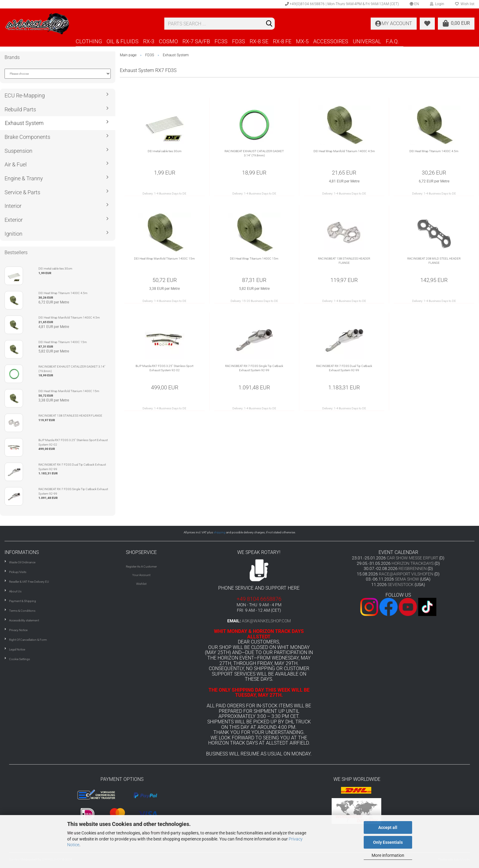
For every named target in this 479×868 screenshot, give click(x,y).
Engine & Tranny (24, 178)
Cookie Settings (20, 659)
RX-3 (149, 41)
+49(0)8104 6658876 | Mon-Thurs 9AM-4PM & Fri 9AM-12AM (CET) (342, 4)
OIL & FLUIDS (123, 41)
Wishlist (141, 584)
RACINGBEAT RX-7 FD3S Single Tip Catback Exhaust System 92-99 (254, 368)
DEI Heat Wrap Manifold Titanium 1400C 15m (164, 259)
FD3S (239, 41)
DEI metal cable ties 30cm (165, 151)
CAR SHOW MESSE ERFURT (412, 558)
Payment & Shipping (23, 601)
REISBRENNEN (413, 568)
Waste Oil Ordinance (22, 562)
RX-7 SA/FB (196, 41)
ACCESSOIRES (331, 41)
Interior (13, 206)
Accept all (388, 827)
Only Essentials (388, 842)
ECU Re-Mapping (25, 95)
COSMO (168, 41)
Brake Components (27, 137)
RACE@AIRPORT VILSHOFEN (407, 574)
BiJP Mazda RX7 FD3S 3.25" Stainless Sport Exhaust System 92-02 (164, 368)
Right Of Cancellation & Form (28, 640)
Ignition (13, 234)
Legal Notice (17, 649)
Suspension (18, 151)
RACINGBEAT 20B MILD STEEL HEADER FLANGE (434, 261)
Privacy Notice (18, 630)
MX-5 (302, 41)
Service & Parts (22, 192)
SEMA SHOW (407, 579)
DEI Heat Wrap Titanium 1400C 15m (254, 259)
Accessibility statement (24, 620)
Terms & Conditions (22, 611)
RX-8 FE (282, 41)
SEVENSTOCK (401, 585)
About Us (15, 591)
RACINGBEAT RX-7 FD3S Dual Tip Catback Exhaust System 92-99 (344, 368)
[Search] (269, 24)
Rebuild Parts (20, 109)
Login (437, 4)
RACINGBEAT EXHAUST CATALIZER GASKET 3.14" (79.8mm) (254, 153)
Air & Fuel (16, 164)
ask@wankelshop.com (266, 621)
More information (388, 855)
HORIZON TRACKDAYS (413, 563)
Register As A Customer (141, 567)
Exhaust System (24, 123)
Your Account (141, 575)
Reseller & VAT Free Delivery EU (29, 582)
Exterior (14, 220)
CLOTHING (89, 41)
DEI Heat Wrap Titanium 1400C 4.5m (434, 151)
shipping (220, 532)
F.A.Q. (392, 41)
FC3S (221, 41)
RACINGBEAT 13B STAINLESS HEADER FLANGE (344, 261)
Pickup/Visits (18, 572)
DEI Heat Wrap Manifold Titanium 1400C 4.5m (344, 151)
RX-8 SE (259, 41)
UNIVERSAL (367, 41)
